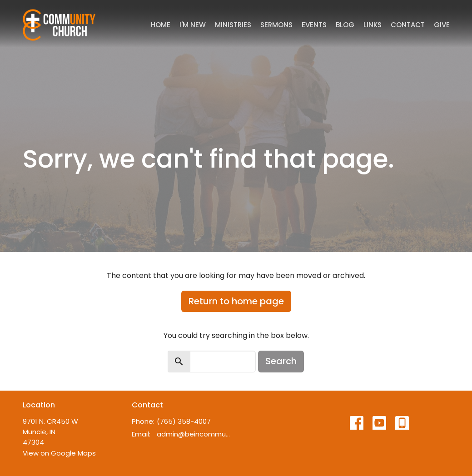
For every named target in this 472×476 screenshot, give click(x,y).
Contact (408, 25)
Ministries (233, 25)
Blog (345, 25)
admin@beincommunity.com (194, 434)
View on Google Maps (59, 453)
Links (373, 25)
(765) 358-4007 (184, 421)
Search (281, 361)
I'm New (193, 25)
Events (314, 25)
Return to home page (236, 301)
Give (442, 25)
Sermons (276, 25)
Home (161, 25)
